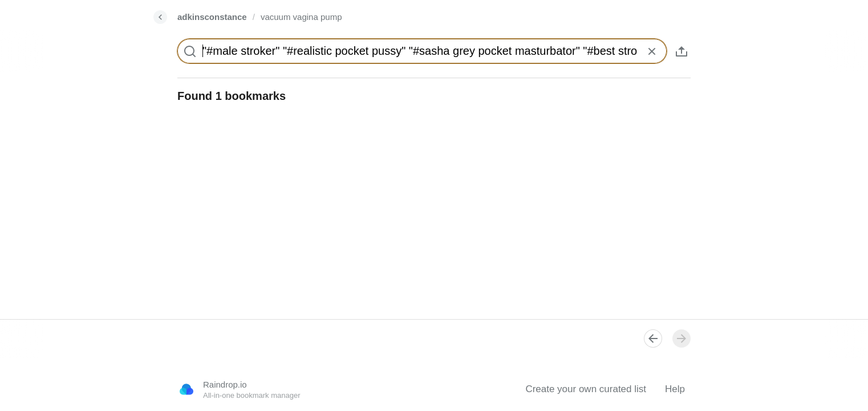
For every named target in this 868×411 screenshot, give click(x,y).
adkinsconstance (212, 17)
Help (675, 389)
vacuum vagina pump (301, 17)
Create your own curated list (586, 389)
